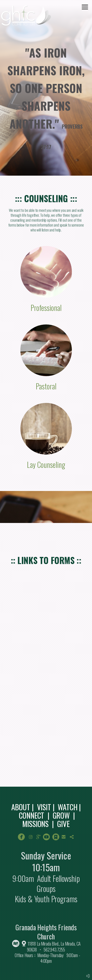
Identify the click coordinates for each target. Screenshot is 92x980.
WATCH (67, 807)
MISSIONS (35, 824)
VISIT (44, 807)
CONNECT (32, 815)
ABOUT (21, 807)
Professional (46, 308)
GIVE (63, 824)
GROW (61, 815)
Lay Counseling (46, 465)
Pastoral (46, 386)
